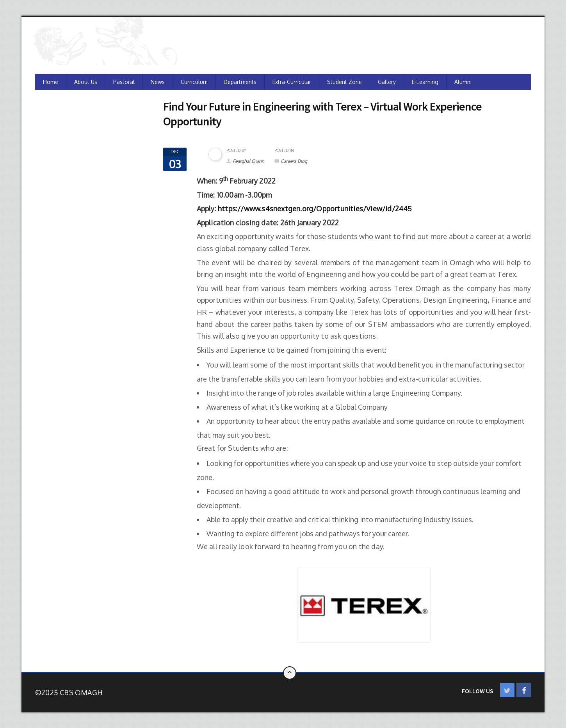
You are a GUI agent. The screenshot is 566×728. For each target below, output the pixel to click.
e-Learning (425, 82)
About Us (86, 82)
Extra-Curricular (292, 82)
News (158, 82)
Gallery (387, 82)
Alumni (463, 82)
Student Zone (344, 82)
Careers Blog (294, 161)
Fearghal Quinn (248, 161)
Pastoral (124, 82)
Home (51, 82)
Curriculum (194, 82)
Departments (240, 82)
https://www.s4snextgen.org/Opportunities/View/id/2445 (315, 209)
